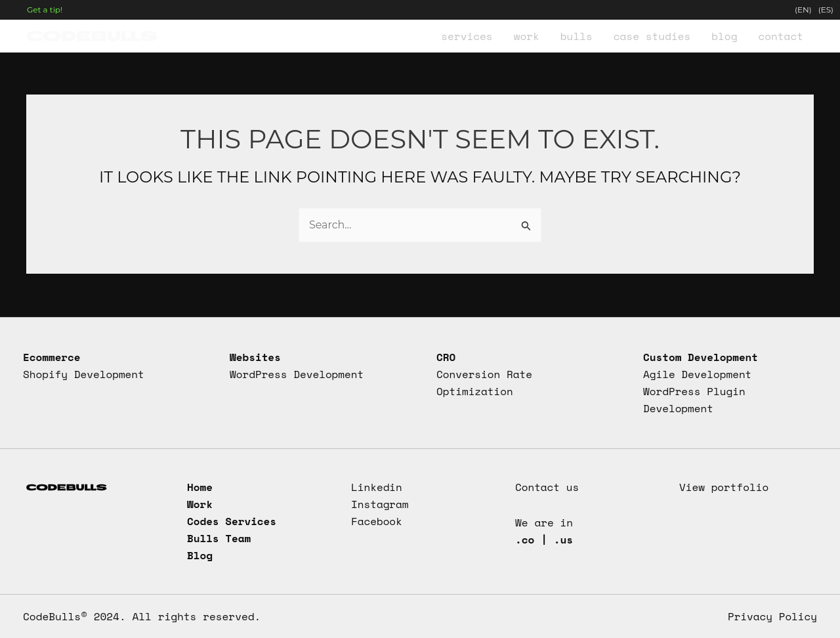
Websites (255, 356)
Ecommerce (52, 356)
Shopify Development (84, 373)
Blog (200, 555)
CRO (446, 356)
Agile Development (698, 373)
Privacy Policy (772, 616)
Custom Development (701, 356)
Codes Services (232, 521)
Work (200, 503)
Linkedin (377, 486)
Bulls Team (219, 538)
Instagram (380, 503)
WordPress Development (297, 373)
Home (200, 486)
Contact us (547, 486)
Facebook (377, 521)
